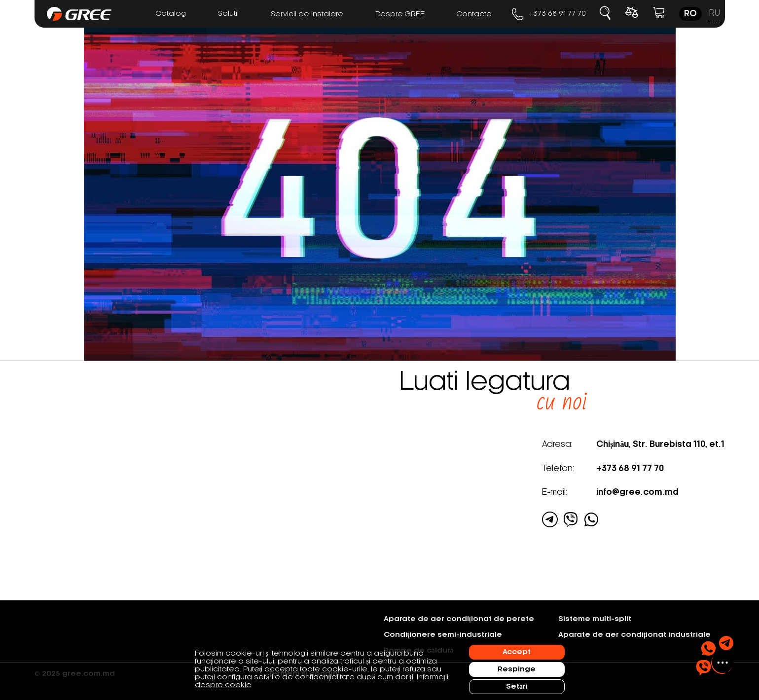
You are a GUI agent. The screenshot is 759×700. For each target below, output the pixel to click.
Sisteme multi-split (595, 619)
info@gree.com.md (637, 492)
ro (690, 14)
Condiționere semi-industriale (443, 635)
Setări (517, 687)
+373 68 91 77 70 (549, 14)
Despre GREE (400, 14)
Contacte (474, 14)
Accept (517, 652)
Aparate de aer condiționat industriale (635, 635)
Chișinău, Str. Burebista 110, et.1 (660, 444)
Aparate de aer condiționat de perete (459, 619)
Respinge (517, 669)
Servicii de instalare (307, 14)
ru (715, 13)
